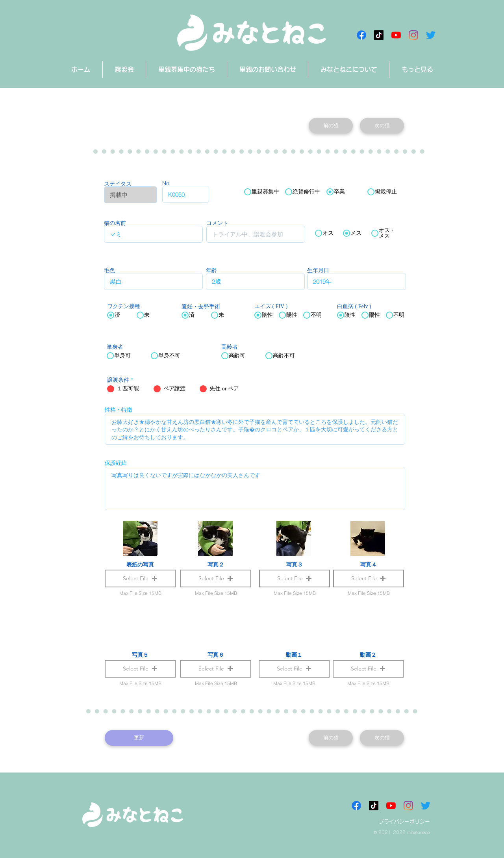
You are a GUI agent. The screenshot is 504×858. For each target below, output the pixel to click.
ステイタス (118, 184)
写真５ (140, 655)
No (166, 183)
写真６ (216, 655)
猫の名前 (115, 223)
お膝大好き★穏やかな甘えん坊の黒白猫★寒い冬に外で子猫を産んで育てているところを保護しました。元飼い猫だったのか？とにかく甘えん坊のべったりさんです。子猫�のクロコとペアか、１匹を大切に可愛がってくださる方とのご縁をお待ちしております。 (255, 429)
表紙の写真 (140, 565)
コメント (217, 223)
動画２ (368, 655)
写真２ (216, 565)
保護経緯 (116, 463)
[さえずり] (431, 35)
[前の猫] (331, 126)
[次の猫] (382, 126)
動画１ (294, 655)
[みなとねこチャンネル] (396, 35)
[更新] (139, 738)
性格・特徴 (119, 410)
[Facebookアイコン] (361, 35)
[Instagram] (413, 35)
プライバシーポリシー (404, 822)
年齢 (211, 270)
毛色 (109, 270)
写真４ (369, 565)
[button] (294, 669)
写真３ (295, 565)
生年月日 (318, 270)
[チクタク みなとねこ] (379, 35)
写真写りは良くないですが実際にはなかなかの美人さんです (255, 488)
